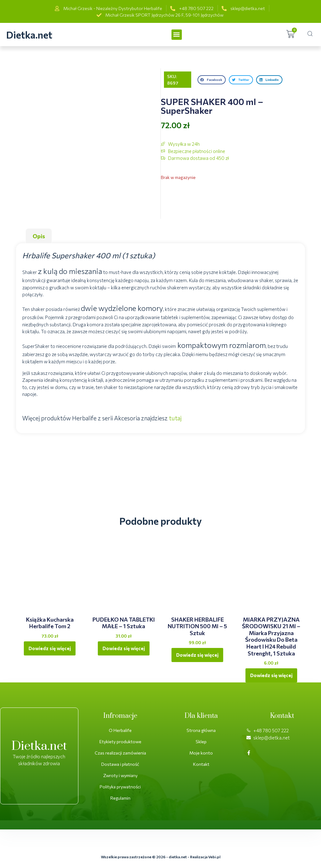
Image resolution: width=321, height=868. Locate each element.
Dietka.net (29, 34)
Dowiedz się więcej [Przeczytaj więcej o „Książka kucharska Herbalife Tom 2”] (50, 648)
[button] (177, 35)
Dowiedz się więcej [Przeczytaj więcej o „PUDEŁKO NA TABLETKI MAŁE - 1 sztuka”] (124, 648)
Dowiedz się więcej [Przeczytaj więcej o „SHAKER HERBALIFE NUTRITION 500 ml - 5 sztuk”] (197, 655)
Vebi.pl (214, 857)
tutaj (175, 418)
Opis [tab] (39, 236)
